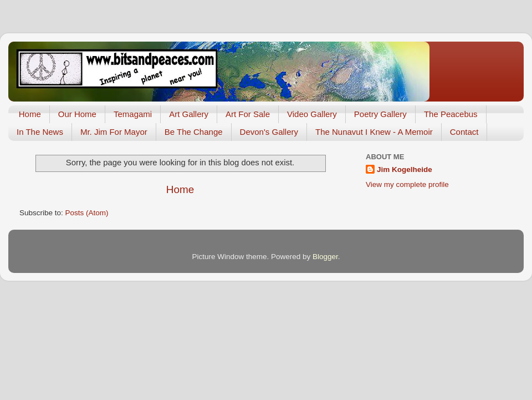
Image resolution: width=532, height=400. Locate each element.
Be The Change (194, 132)
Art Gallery (189, 114)
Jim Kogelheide (405, 169)
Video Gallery (312, 114)
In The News (40, 132)
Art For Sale (248, 114)
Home (30, 114)
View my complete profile (407, 184)
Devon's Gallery (269, 132)
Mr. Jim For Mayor (114, 132)
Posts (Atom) (87, 213)
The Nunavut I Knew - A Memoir (374, 132)
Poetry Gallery (380, 114)
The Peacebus (451, 114)
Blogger (325, 257)
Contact (464, 132)
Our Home (77, 114)
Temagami (133, 114)
